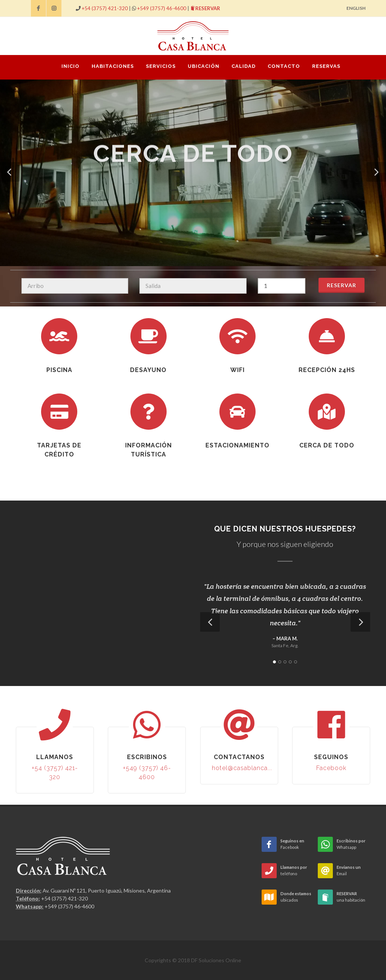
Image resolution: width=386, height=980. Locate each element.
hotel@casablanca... (242, 768)
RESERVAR (205, 8)
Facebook (331, 768)
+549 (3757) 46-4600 (162, 8)
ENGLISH (356, 8)
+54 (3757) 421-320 (105, 8)
